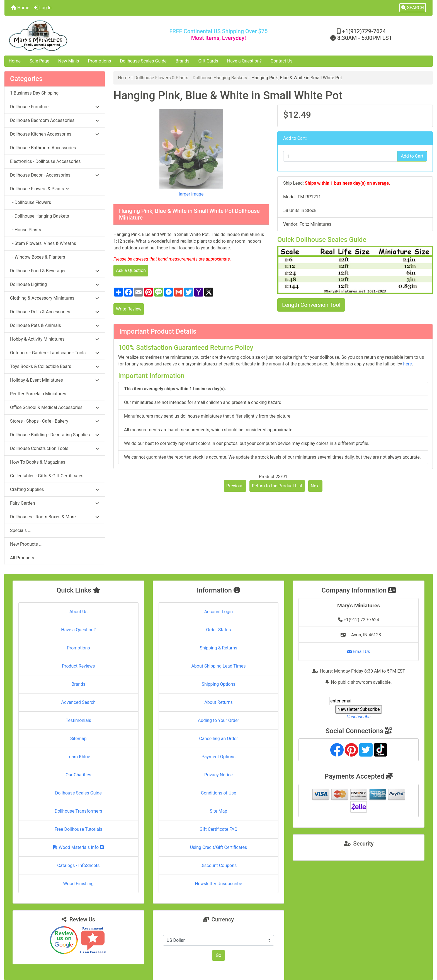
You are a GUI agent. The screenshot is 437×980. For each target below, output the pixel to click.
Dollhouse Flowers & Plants (161, 78)
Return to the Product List (277, 486)
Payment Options (219, 757)
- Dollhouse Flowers (31, 202)
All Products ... (24, 558)
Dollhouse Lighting (55, 284)
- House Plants (26, 230)
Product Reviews (78, 666)
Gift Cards (208, 61)
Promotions (100, 61)
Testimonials (78, 720)
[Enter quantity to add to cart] (340, 156)
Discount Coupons (219, 865)
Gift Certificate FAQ (219, 829)
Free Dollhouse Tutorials (78, 829)
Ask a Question (131, 270)
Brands (183, 61)
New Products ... (26, 544)
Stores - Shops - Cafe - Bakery (55, 421)
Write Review (129, 309)
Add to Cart (412, 156)
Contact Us (282, 61)
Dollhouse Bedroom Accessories (55, 120)
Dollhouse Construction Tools (55, 448)
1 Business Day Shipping (34, 93)
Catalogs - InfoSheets (78, 865)
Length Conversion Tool (311, 305)
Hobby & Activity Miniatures (55, 339)
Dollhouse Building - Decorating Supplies (55, 435)
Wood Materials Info (79, 847)
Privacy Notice (219, 775)
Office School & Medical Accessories (55, 407)
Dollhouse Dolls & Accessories (55, 312)
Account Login (219, 612)
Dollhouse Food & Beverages (55, 271)
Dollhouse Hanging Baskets (220, 78)
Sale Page (39, 61)
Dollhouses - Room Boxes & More (55, 517)
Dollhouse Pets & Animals (55, 325)
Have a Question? (244, 61)
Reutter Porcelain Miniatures (38, 394)
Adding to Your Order (219, 720)
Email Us (359, 652)
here (408, 364)
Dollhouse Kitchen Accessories (55, 134)
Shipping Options (218, 684)
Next (315, 486)
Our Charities (78, 775)
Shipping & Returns (219, 648)
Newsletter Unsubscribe (219, 884)
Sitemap (78, 739)
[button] (413, 8)
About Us (78, 612)
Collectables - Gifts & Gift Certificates (47, 476)
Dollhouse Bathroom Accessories (43, 148)
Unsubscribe (359, 717)
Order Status (219, 630)
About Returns (218, 702)
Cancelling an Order (218, 739)
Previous (235, 486)
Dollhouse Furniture (55, 107)
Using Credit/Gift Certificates (219, 847)
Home (20, 8)
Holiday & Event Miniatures (55, 380)
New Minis (69, 61)
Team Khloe (78, 757)
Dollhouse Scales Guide (143, 61)
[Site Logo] (76, 36)
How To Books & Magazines (38, 462)
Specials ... (21, 530)
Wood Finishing (78, 884)
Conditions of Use (219, 793)
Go (219, 955)
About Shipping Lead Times (218, 666)
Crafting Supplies (55, 489)
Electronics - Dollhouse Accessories (45, 161)
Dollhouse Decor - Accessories (55, 175)
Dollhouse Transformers (78, 811)
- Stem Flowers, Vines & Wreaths (43, 243)
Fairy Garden (55, 503)
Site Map (219, 811)
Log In (43, 8)
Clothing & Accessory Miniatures (55, 298)
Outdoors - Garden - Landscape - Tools (55, 353)
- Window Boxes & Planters (38, 257)
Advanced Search (79, 702)
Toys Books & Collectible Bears (55, 366)
